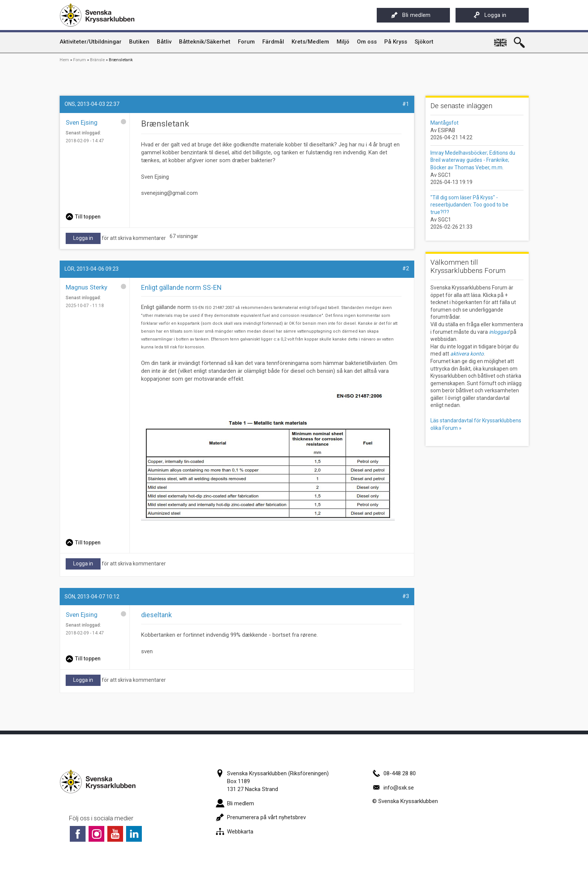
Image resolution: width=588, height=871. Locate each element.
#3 (406, 596)
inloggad (499, 332)
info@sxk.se (393, 788)
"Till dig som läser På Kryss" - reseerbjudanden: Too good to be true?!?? (469, 205)
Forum (80, 60)
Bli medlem (411, 15)
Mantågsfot (444, 123)
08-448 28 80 (394, 773)
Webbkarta (235, 832)
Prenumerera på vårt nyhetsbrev (261, 817)
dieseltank (156, 615)
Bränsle (97, 60)
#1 (406, 104)
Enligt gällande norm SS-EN (181, 287)
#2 (406, 268)
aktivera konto (467, 354)
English (501, 40)
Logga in (490, 15)
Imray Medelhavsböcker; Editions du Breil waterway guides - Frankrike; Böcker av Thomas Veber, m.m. (473, 160)
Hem (64, 60)
